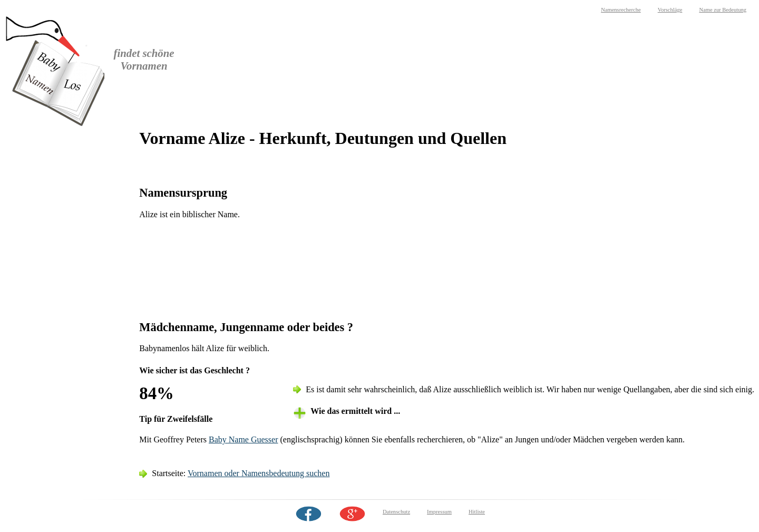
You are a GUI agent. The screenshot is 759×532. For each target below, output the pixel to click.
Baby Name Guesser (244, 439)
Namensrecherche (621, 10)
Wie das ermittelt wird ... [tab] (355, 411)
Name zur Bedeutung (723, 10)
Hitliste (477, 512)
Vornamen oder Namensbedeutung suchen (259, 473)
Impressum (439, 512)
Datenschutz (396, 512)
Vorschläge (670, 10)
